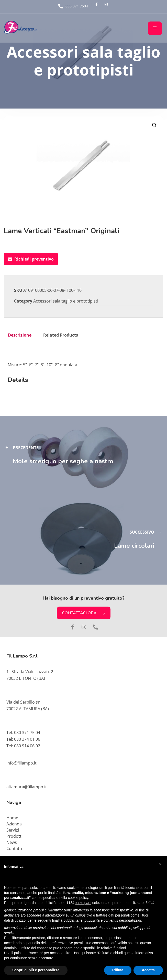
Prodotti (14, 836)
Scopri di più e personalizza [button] (36, 970)
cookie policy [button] (78, 898)
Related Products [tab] (61, 335)
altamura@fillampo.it (27, 787)
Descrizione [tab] (20, 335)
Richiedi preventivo (31, 259)
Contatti (14, 848)
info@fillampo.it (21, 763)
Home (12, 818)
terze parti (83, 903)
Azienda (14, 824)
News (12, 842)
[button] (154, 125)
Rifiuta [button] (118, 970)
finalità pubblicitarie (67, 920)
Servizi (13, 830)
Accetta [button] (148, 970)
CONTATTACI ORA (84, 613)
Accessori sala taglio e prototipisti (66, 301)
